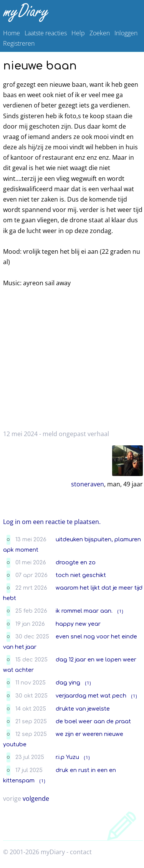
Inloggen (126, 33)
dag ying (68, 683)
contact (81, 852)
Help (78, 33)
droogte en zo (76, 562)
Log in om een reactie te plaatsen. (52, 522)
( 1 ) (120, 611)
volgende (36, 799)
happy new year (78, 624)
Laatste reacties (46, 33)
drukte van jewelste (83, 709)
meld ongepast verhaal (76, 434)
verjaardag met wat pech (91, 696)
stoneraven (88, 484)
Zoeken (100, 33)
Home (12, 33)
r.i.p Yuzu (67, 757)
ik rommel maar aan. (84, 611)
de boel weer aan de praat (93, 721)
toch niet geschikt (81, 575)
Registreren (19, 43)
